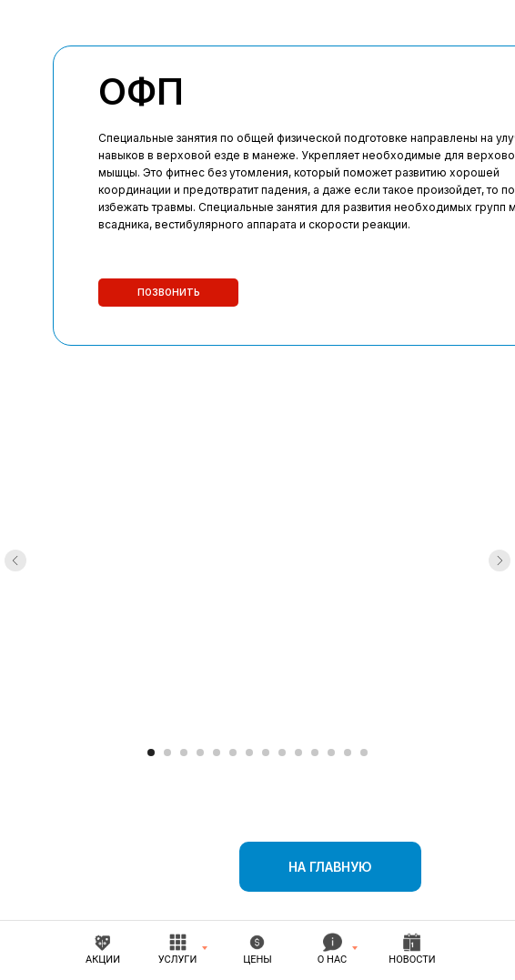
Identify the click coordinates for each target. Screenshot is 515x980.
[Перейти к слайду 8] (266, 753)
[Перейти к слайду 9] (282, 753)
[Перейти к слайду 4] (200, 753)
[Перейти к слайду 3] (184, 753)
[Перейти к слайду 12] (331, 753)
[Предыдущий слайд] (15, 561)
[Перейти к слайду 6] (233, 753)
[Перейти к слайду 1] (151, 753)
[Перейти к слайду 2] (167, 753)
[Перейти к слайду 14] (364, 753)
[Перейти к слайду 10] (298, 753)
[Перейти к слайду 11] (315, 753)
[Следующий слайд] (500, 561)
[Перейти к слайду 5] (217, 753)
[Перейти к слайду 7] (249, 753)
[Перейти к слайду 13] (348, 753)
